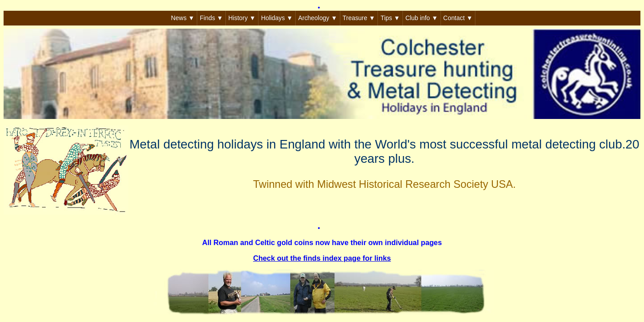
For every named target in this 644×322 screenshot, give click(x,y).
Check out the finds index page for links (322, 258)
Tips (390, 18)
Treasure (359, 18)
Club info (422, 18)
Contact (458, 18)
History (242, 18)
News (182, 18)
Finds (212, 18)
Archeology (318, 18)
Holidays (277, 18)
